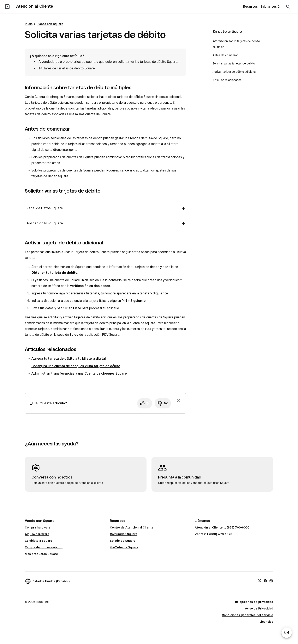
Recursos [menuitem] (250, 7)
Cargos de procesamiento (44, 547)
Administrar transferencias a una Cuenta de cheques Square (79, 373)
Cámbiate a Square (38, 541)
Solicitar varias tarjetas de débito (234, 63)
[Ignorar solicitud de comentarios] (178, 401)
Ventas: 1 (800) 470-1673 (213, 534)
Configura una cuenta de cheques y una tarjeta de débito (76, 366)
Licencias (266, 622)
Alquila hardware (37, 534)
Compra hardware (38, 527)
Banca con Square (50, 24)
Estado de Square (123, 541)
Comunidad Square (124, 534)
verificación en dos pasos (90, 286)
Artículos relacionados (227, 80)
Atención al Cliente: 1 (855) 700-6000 (222, 527)
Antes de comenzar (225, 55)
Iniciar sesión (271, 7)
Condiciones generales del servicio (248, 615)
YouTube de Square (124, 547)
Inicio (29, 24)
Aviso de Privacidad (259, 608)
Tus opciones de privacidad (253, 602)
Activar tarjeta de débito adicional (235, 72)
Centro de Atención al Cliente (132, 527)
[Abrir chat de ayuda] (287, 633)
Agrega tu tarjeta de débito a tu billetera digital (69, 359)
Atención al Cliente (35, 6)
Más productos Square (41, 554)
